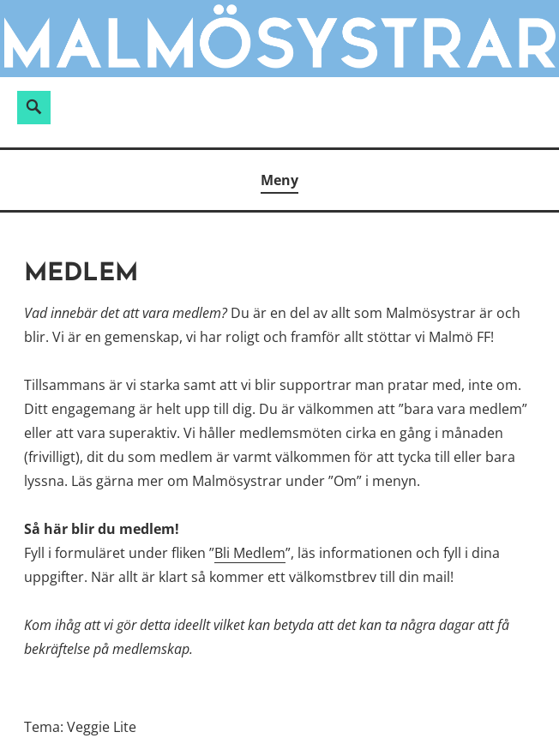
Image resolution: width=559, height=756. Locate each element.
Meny (279, 180)
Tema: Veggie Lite (80, 727)
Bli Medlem (250, 553)
